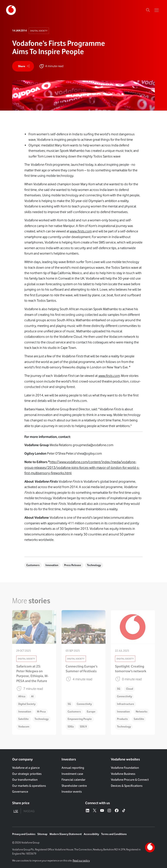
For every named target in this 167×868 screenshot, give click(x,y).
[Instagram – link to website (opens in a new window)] (109, 811)
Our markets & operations (29, 786)
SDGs (71, 727)
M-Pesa (41, 712)
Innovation (52, 565)
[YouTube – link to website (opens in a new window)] (102, 811)
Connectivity (84, 704)
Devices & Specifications (127, 786)
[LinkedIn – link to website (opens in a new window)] (87, 811)
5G (69, 704)
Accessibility (91, 834)
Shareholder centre (74, 786)
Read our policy (81, 861)
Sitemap (42, 834)
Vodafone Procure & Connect (130, 780)
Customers (33, 565)
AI (32, 696)
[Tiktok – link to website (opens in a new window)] (124, 811)
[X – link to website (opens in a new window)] (95, 811)
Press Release (73, 565)
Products (122, 719)
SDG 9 (83, 727)
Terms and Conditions (114, 834)
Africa (22, 696)
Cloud (130, 689)
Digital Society (39, 31)
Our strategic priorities (27, 774)
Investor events (72, 792)
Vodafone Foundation (125, 768)
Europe (91, 712)
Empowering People (80, 719)
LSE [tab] (16, 811)
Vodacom (24, 727)
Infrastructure (126, 704)
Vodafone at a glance (26, 768)
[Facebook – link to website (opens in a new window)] (117, 811)
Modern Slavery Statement (66, 834)
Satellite (23, 719)
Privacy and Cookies (24, 834)
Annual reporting (73, 768)
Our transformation (25, 780)
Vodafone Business (123, 774)
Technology (94, 565)
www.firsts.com (81, 231)
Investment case (72, 774)
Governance (20, 792)
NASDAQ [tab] (29, 811)
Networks (142, 712)
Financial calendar (73, 780)
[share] (23, 66)
